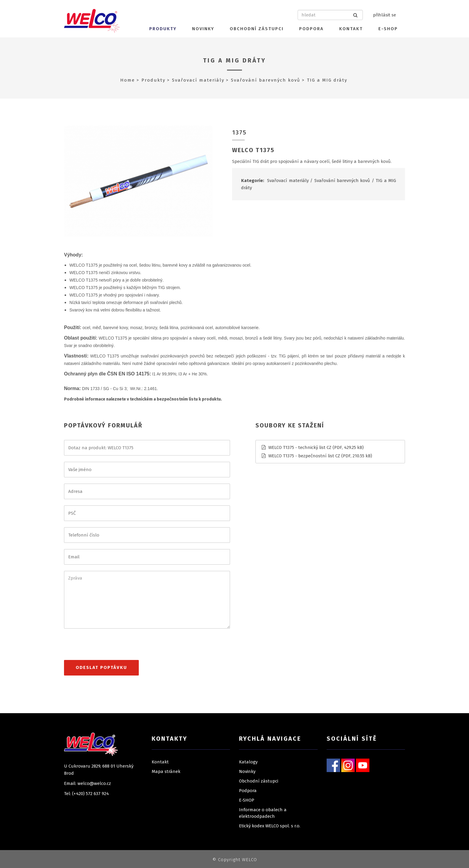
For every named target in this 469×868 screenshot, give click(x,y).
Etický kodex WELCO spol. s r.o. (270, 826)
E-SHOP (388, 29)
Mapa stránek (166, 771)
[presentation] (109, 647)
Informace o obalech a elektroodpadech (263, 813)
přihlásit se (385, 15)
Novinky (203, 29)
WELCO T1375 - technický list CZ (300, 447)
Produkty (163, 29)
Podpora (311, 29)
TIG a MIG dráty (235, 60)
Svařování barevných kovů (266, 80)
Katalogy (248, 762)
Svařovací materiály (198, 80)
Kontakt (351, 29)
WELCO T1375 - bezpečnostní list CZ (304, 456)
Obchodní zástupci (257, 29)
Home (128, 80)
